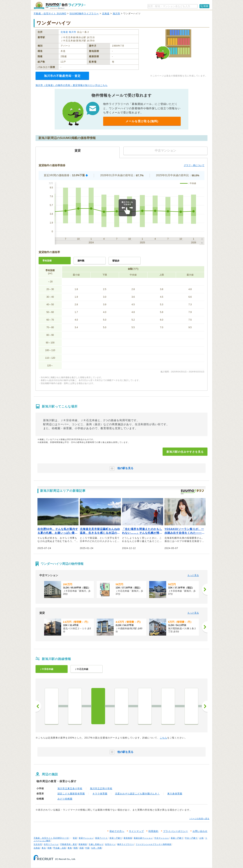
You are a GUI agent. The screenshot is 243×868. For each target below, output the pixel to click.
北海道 (106, 14)
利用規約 (153, 831)
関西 (76, 848)
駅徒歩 (116, 261)
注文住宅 (38, 844)
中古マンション (162, 838)
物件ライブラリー (126, 844)
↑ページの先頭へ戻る (199, 819)
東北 (44, 848)
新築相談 (83, 844)
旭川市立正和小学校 (101, 788)
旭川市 (116, 14)
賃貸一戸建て (116, 838)
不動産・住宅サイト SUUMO (50, 14)
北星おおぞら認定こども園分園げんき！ (137, 794)
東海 (70, 848)
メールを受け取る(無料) (142, 121)
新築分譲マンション (143, 838)
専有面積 (47, 261)
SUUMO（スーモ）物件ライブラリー (60, 5)
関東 (50, 848)
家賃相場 (128, 838)
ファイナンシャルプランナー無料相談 (153, 844)
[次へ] (205, 589)
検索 (206, 6)
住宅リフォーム (51, 844)
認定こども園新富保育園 (71, 794)
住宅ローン (110, 844)
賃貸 (75, 838)
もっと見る (193, 575)
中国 (87, 848)
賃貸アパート (101, 838)
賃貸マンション (86, 838)
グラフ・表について (194, 165)
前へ (38, 706)
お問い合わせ (200, 831)
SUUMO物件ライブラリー (84, 14)
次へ (205, 706)
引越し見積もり (96, 844)
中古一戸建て (191, 838)
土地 (201, 838)
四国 (82, 848)
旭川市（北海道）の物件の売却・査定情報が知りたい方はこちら (72, 85)
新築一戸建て (177, 838)
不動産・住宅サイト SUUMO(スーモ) (51, 838)
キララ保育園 (100, 794)
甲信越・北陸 (60, 848)
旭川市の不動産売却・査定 (62, 76)
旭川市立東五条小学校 (70, 788)
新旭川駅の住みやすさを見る (185, 452)
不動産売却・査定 (69, 844)
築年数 (81, 261)
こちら (163, 738)
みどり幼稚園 (65, 799)
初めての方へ (117, 831)
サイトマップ (136, 831)
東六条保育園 (175, 794)
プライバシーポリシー (176, 831)
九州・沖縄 (96, 848)
